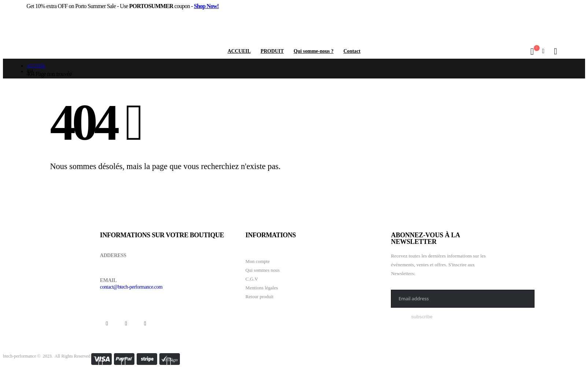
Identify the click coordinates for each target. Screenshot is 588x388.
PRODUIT (272, 51)
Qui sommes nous (262, 270)
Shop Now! (206, 6)
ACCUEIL (239, 51)
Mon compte (258, 261)
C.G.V (252, 279)
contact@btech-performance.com (131, 287)
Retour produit (259, 297)
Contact (352, 51)
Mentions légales (262, 288)
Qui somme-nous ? (314, 51)
